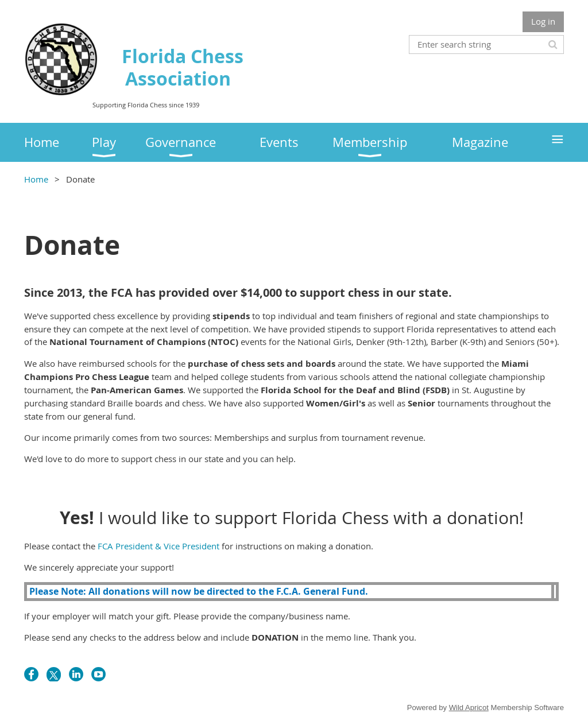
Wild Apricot (469, 708)
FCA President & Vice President (158, 546)
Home (36, 179)
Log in (543, 21)
